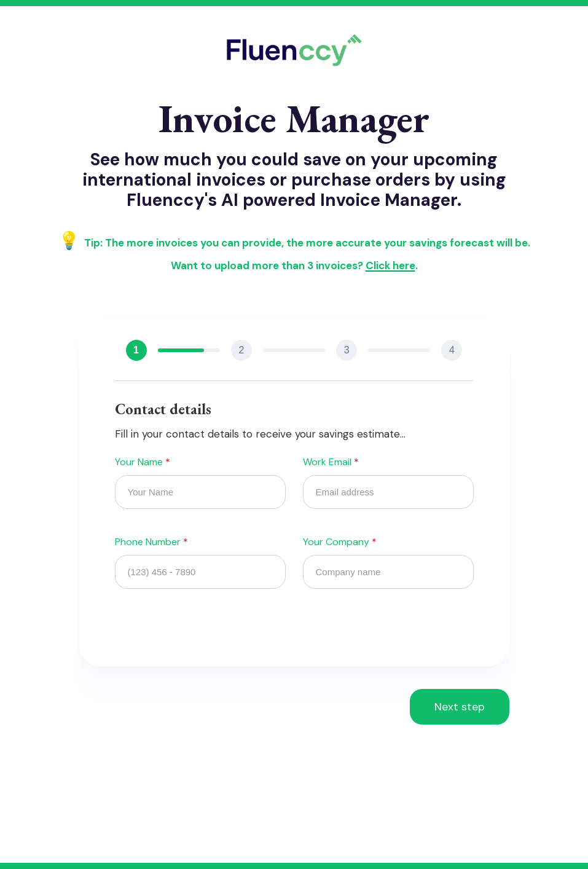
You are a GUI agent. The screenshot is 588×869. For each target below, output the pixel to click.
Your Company (340, 542)
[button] (460, 707)
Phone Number (151, 542)
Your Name (143, 462)
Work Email (331, 462)
